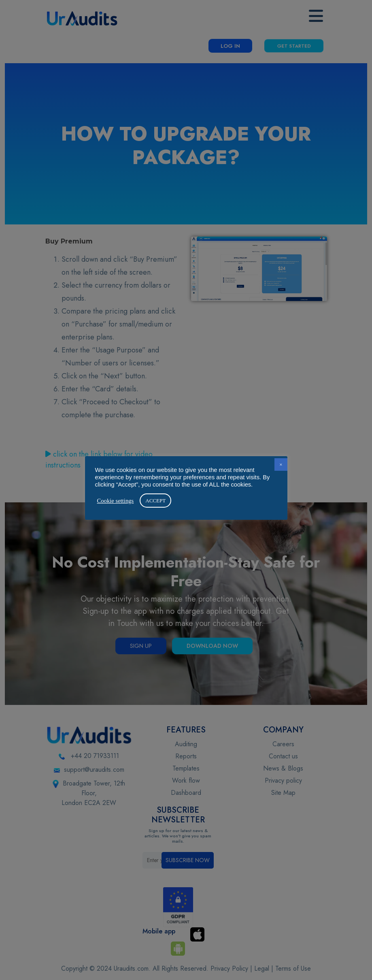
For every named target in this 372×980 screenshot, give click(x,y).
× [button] (281, 464)
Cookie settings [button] (116, 501)
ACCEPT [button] (155, 501)
